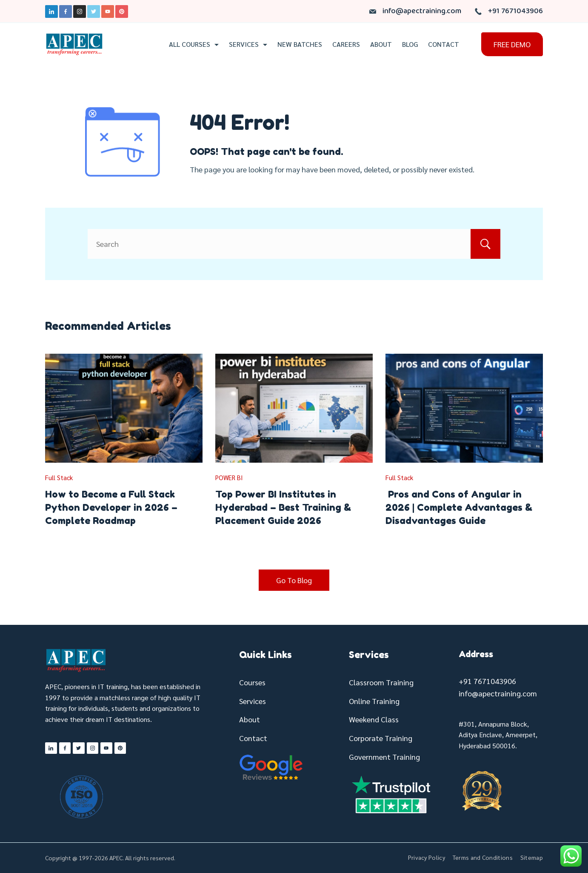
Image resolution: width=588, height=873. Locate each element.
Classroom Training (381, 682)
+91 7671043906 (515, 11)
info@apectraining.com (422, 11)
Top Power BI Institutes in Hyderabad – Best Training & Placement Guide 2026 (283, 507)
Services (248, 44)
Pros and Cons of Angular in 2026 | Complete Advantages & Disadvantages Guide (459, 507)
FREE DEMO (512, 44)
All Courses (194, 44)
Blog (410, 44)
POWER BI (229, 477)
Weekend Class (374, 719)
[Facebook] (66, 11)
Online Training (374, 701)
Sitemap (532, 857)
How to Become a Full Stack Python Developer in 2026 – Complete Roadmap (111, 507)
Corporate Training (381, 738)
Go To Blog (294, 580)
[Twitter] (94, 11)
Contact (444, 44)
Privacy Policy (427, 857)
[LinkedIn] (51, 11)
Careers (346, 44)
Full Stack (59, 477)
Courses (252, 682)
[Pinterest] (122, 11)
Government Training (384, 757)
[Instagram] (80, 11)
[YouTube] (108, 11)
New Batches (300, 44)
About (381, 44)
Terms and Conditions (483, 857)
